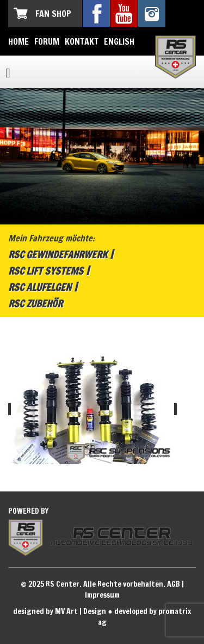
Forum (47, 41)
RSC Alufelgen (40, 287)
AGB (174, 584)
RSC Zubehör (35, 303)
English (119, 41)
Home (18, 41)
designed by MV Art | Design (60, 611)
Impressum (102, 595)
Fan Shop (53, 14)
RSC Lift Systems (46, 271)
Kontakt (82, 41)
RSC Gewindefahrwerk (58, 254)
